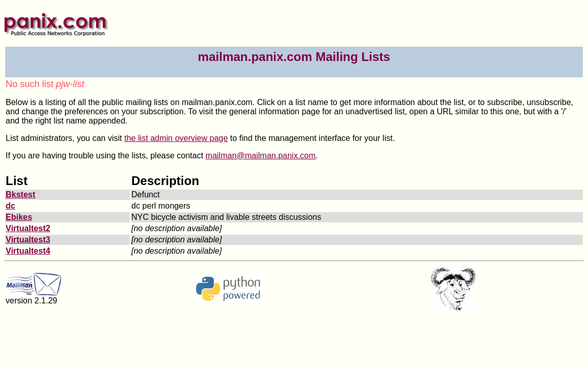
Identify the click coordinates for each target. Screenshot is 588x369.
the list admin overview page (176, 138)
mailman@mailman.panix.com (261, 156)
